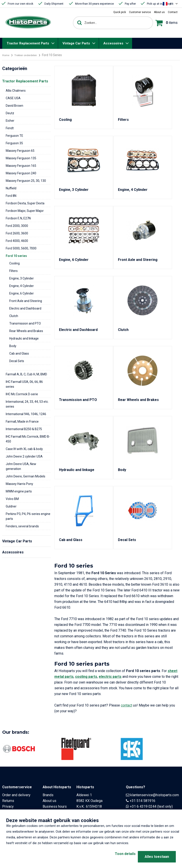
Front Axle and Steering (26, 301)
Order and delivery (16, 795)
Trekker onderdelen (29, 55)
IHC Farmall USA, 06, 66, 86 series (24, 384)
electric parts (110, 677)
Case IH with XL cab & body (24, 449)
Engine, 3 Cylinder (22, 278)
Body (13, 346)
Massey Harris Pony (19, 484)
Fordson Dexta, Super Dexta (25, 203)
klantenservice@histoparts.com (155, 795)
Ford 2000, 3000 (17, 226)
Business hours (55, 806)
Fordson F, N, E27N (18, 218)
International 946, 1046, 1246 (26, 414)
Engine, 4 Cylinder (22, 286)
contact (126, 705)
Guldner (11, 506)
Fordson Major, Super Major (25, 211)
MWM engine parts (19, 491)
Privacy (8, 806)
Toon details (117, 857)
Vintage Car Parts (76, 43)
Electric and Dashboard (25, 308)
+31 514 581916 (142, 801)
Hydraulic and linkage (24, 338)
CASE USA (13, 98)
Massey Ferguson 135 (21, 158)
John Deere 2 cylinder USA (24, 456)
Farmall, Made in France (22, 422)
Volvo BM (12, 499)
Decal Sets (17, 361)
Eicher (10, 121)
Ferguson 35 (14, 143)
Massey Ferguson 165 (21, 166)
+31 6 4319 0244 (143, 806)
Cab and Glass (19, 353)
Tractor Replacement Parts (28, 43)
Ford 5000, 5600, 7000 (21, 248)
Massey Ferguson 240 (21, 173)
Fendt (10, 128)
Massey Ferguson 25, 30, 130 (26, 181)
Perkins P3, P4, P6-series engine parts (28, 516)
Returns (8, 801)
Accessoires (113, 43)
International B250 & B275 (24, 429)
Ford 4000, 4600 (17, 241)
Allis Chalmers (16, 91)
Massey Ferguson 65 (20, 151)
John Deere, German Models (26, 476)
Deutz (10, 113)
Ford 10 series (16, 256)
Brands (48, 795)
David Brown (14, 106)
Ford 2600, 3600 (17, 233)
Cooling (14, 263)
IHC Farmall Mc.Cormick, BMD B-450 (28, 439)
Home (6, 55)
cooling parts (86, 677)
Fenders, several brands (22, 526)
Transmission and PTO (25, 323)
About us (49, 801)
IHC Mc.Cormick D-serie (22, 394)
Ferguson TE (14, 136)
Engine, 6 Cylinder (22, 293)
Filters (13, 271)
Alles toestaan (157, 857)
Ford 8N (11, 196)
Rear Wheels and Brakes (26, 331)
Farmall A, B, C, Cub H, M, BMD (26, 374)
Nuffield (11, 188)
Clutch (14, 316)
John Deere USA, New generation (21, 466)
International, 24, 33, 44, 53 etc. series (27, 404)
